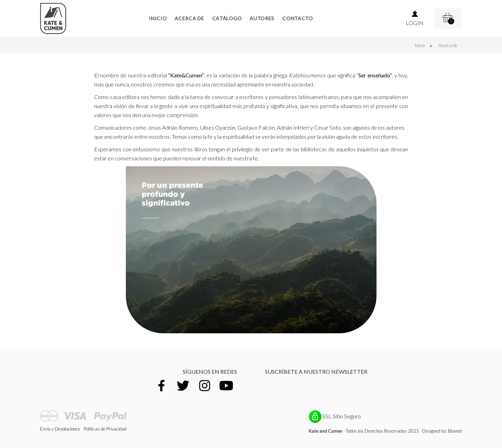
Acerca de (448, 45)
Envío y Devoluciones (60, 429)
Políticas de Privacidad (105, 429)
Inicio (423, 45)
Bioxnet (455, 431)
